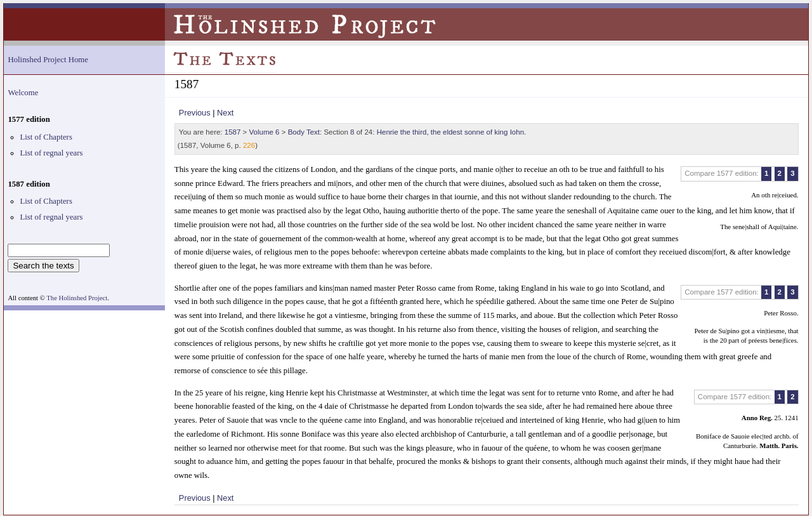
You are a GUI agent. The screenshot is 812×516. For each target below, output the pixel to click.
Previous (195, 113)
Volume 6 (265, 132)
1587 (233, 132)
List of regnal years (51, 153)
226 (249, 145)
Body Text (304, 132)
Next (225, 113)
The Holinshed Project (77, 298)
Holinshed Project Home (48, 60)
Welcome (23, 93)
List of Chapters (46, 137)
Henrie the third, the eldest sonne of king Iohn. (452, 132)
